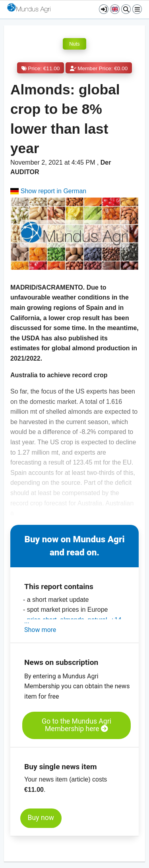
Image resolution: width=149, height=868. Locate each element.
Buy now (41, 818)
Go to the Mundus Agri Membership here (76, 725)
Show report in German (48, 191)
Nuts (74, 44)
